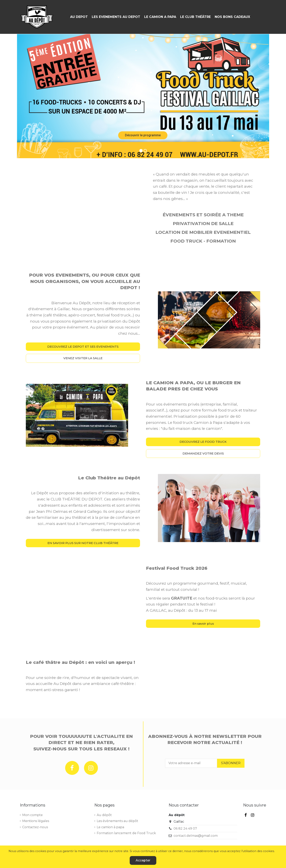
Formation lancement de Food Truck (126, 833)
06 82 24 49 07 (185, 829)
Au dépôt (104, 815)
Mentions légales (36, 821)
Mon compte (32, 815)
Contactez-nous (35, 827)
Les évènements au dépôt (117, 821)
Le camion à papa (110, 827)
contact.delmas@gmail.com (196, 836)
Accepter (143, 860)
